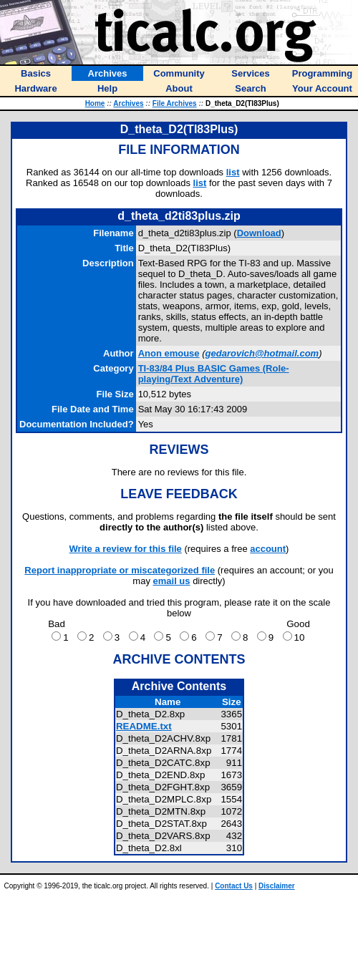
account (268, 549)
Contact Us (234, 886)
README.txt (144, 726)
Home (95, 103)
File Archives (175, 103)
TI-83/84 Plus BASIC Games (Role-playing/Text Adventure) (214, 374)
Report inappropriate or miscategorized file (120, 570)
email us (172, 581)
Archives (128, 103)
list (233, 172)
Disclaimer (277, 886)
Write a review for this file (126, 549)
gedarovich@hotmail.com (262, 353)
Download (259, 233)
